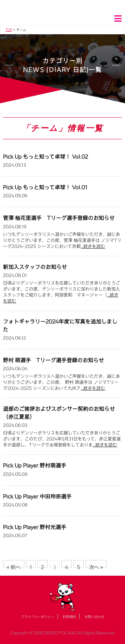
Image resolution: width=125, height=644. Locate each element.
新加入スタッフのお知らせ (35, 267)
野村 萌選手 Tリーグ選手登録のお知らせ (53, 360)
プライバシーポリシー (38, 617)
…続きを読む (93, 246)
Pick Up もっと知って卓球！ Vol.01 (45, 187)
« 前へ (14, 566)
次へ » (96, 566)
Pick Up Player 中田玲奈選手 (37, 496)
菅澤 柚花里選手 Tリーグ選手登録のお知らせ (59, 218)
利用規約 (69, 617)
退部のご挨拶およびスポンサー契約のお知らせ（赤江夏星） (59, 412)
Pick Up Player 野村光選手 (35, 527)
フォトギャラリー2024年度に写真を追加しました (60, 325)
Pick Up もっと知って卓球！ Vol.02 (45, 156)
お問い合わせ (94, 617)
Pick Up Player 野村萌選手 (35, 465)
